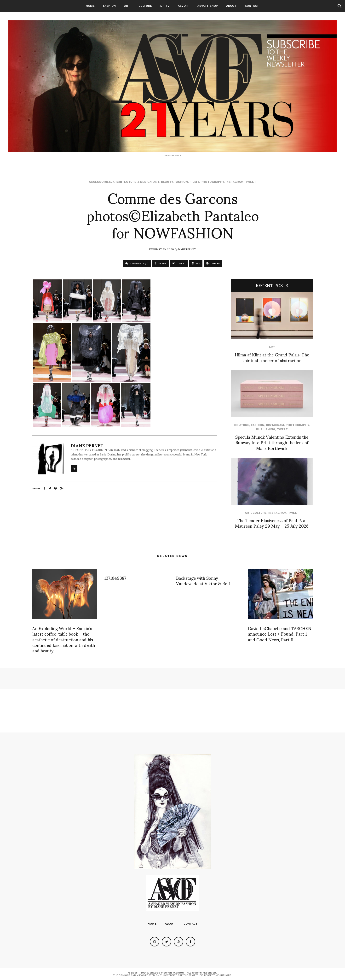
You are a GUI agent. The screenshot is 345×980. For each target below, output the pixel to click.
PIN (196, 263)
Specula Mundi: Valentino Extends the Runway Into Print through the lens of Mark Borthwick (272, 442)
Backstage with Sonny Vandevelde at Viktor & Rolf (203, 580)
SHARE (160, 263)
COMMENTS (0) (137, 263)
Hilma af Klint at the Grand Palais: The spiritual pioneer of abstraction (272, 357)
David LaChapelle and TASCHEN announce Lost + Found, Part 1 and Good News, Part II (280, 634)
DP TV (165, 6)
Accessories (100, 182)
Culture (145, 6)
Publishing (266, 429)
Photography (297, 425)
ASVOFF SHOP (208, 6)
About (231, 6)
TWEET (179, 263)
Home (90, 6)
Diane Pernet (187, 249)
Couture (242, 425)
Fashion (109, 6)
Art (127, 6)
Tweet (251, 182)
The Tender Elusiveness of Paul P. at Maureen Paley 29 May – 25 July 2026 (272, 523)
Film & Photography (207, 182)
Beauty (167, 182)
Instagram (234, 182)
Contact (252, 6)
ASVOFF (183, 6)
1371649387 (115, 578)
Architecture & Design (132, 182)
